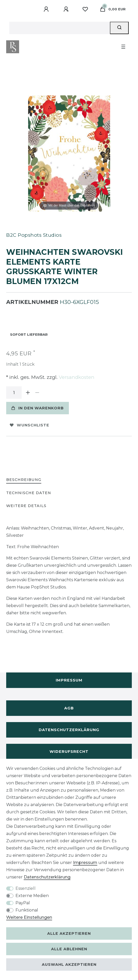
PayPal (23, 903)
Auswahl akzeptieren (69, 964)
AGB (69, 708)
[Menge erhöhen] (28, 393)
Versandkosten (76, 377)
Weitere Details (26, 506)
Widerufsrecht (69, 752)
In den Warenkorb (38, 408)
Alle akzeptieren (69, 933)
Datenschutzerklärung (69, 730)
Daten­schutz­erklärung (47, 877)
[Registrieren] (67, 9)
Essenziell (26, 888)
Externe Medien (32, 896)
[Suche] (119, 28)
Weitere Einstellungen (29, 917)
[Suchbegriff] (60, 28)
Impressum (69, 680)
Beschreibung (24, 480)
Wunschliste (30, 425)
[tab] (24, 480)
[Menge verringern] (37, 393)
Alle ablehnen (69, 949)
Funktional (27, 910)
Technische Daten (29, 493)
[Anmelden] (47, 9)
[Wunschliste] (85, 9)
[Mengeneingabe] (14, 393)
